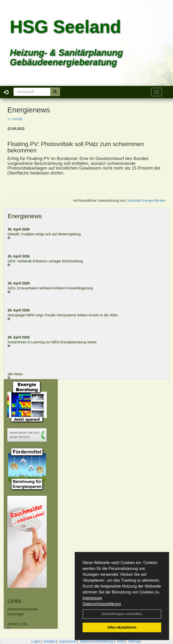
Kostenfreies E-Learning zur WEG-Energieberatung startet (52, 342)
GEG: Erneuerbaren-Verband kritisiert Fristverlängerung (51, 288)
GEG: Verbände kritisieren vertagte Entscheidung (45, 261)
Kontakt (49, 641)
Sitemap (134, 641)
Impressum (92, 598)
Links (14, 601)
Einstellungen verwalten (122, 614)
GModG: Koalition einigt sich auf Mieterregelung (44, 234)
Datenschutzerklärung (102, 604)
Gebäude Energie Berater (146, 201)
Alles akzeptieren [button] (122, 627)
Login (36, 641)
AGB (121, 641)
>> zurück (15, 119)
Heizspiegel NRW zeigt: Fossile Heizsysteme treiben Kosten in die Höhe (63, 315)
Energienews (25, 216)
